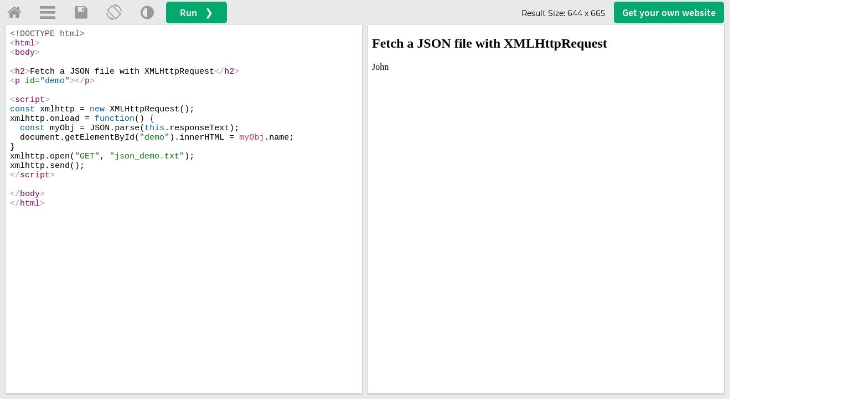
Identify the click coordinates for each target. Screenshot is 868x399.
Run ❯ (197, 12)
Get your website (669, 12)
